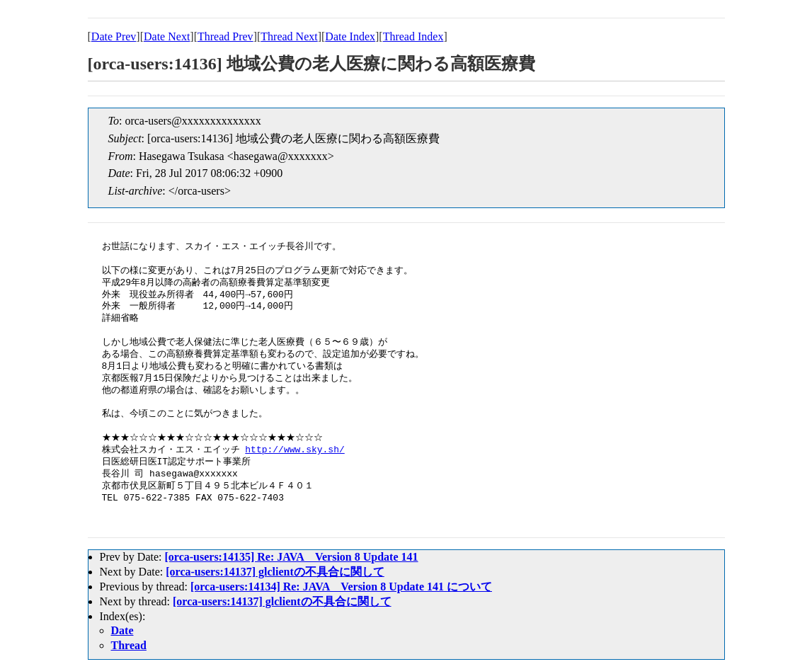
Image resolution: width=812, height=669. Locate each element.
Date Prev (114, 36)
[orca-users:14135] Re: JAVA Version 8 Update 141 (291, 557)
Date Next (167, 36)
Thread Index (413, 36)
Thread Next (289, 36)
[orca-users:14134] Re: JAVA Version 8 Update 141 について (341, 587)
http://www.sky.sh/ (295, 450)
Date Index (350, 36)
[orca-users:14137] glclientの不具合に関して (275, 572)
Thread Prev (225, 36)
